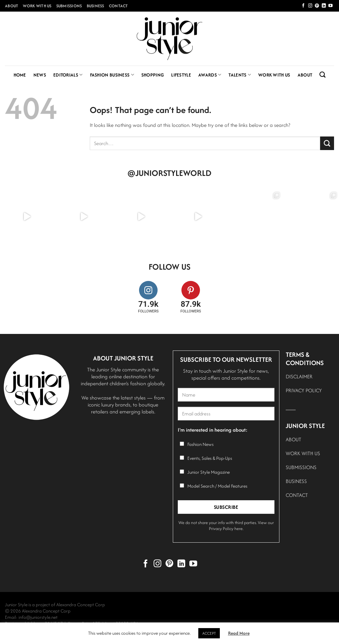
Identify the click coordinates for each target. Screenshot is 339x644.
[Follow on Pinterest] (317, 6)
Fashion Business (112, 75)
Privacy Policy (221, 529)
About (12, 6)
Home (20, 75)
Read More (239, 633)
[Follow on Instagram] (310, 6)
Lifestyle (181, 75)
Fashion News (200, 444)
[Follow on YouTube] (331, 6)
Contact (119, 6)
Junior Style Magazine (209, 472)
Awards (210, 75)
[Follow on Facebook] (303, 6)
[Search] (322, 75)
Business (96, 6)
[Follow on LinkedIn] (324, 6)
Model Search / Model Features (217, 486)
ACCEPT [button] (209, 633)
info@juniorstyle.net (38, 617)
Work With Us (37, 6)
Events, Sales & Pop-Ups (210, 458)
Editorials (68, 75)
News (40, 75)
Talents (240, 75)
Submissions (69, 6)
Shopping (153, 75)
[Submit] (327, 143)
